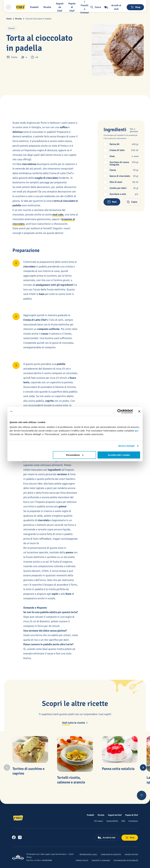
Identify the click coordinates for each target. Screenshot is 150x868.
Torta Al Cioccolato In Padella (38, 19)
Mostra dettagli (126, 446)
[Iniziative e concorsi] (101, 860)
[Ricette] (101, 815)
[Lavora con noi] (131, 854)
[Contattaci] (133, 821)
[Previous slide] (7, 767)
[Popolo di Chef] (73, 7)
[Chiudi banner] (139, 411)
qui (136, 431)
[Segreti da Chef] (115, 815)
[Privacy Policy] (82, 860)
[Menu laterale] (8, 7)
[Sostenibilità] (112, 821)
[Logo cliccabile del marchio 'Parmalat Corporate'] (18, 857)
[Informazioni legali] (88, 854)
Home (9, 19)
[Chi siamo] (98, 821)
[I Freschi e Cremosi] (85, 7)
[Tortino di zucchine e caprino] (30, 749)
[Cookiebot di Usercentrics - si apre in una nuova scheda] (120, 411)
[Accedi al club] (114, 7)
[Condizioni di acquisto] (111, 854)
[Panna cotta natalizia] (120, 749)
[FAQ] (123, 821)
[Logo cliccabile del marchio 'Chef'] (20, 7)
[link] (14, 837)
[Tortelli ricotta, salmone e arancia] (75, 754)
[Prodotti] (90, 815)
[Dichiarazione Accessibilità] (126, 860)
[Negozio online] (135, 7)
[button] (35, 7)
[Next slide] (143, 767)
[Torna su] (142, 795)
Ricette (18, 19)
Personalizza (75, 455)
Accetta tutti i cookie (119, 455)
